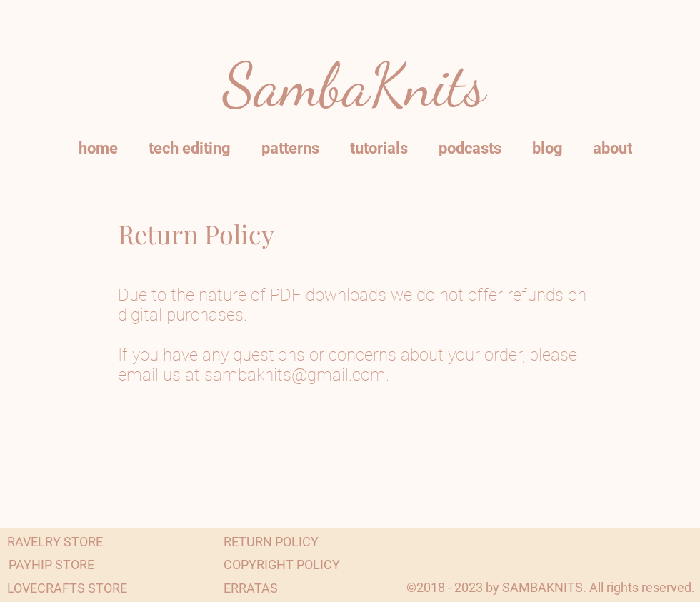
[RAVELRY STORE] (55, 542)
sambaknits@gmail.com (295, 375)
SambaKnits (354, 85)
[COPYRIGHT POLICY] (282, 565)
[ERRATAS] (251, 588)
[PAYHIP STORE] (51, 565)
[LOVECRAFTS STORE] (67, 588)
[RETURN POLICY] (271, 542)
